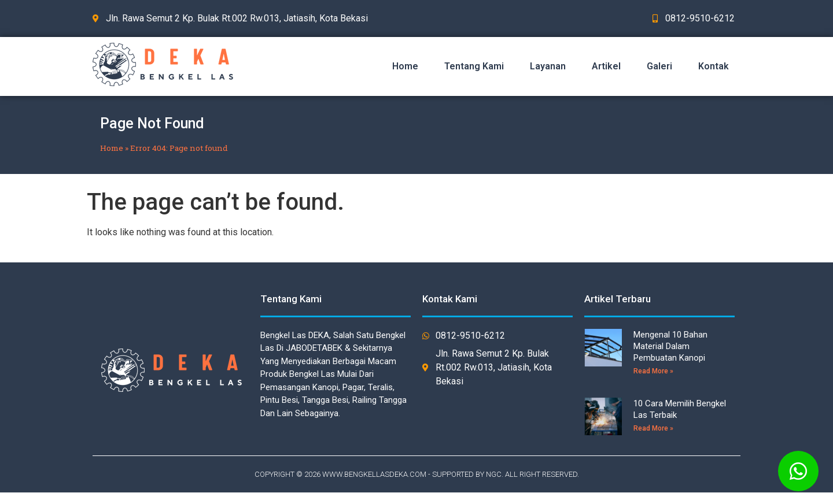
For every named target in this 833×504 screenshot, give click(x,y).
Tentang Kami (474, 66)
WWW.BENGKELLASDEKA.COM (374, 474)
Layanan (548, 66)
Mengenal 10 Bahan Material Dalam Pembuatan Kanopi (670, 346)
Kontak (714, 66)
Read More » (653, 371)
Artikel (606, 66)
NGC (494, 474)
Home (405, 66)
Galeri (659, 66)
